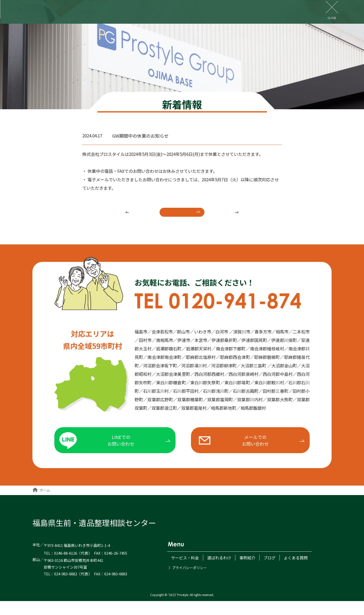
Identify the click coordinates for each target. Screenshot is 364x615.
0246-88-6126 (66, 567)
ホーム (41, 504)
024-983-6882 (66, 587)
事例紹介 (193, 10)
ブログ (220, 10)
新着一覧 (182, 217)
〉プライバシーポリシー (188, 579)
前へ (119, 217)
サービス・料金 (120, 10)
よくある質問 (252, 10)
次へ (246, 217)
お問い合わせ (346, 9)
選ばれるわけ (160, 10)
